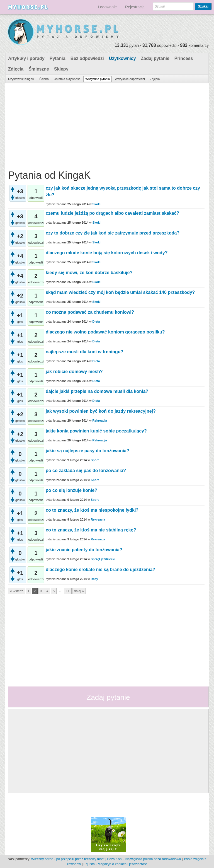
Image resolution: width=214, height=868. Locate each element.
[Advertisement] (106, 125)
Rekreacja (100, 420)
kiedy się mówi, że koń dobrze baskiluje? (89, 273)
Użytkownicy (122, 58)
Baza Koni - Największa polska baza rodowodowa (144, 859)
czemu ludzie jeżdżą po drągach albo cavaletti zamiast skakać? (112, 213)
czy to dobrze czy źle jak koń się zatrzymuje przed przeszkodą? (113, 233)
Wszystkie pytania (98, 79)
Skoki (97, 204)
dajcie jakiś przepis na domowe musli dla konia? (97, 391)
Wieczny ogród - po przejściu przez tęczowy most (68, 859)
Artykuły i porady (26, 58)
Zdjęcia (16, 69)
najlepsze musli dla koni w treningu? (84, 352)
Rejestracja (135, 7)
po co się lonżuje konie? (71, 490)
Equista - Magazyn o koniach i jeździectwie (115, 864)
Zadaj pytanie (155, 58)
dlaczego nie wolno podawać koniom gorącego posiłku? (105, 332)
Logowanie (107, 7)
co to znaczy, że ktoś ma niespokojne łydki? (92, 510)
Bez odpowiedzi (87, 58)
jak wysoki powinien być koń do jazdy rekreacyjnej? (101, 411)
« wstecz (17, 591)
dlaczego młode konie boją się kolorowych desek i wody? (107, 253)
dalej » (79, 591)
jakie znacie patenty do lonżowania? (84, 550)
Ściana (44, 79)
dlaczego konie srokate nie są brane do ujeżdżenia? (100, 570)
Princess (184, 58)
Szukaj (203, 6)
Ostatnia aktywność (67, 79)
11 (68, 591)
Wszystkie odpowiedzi (130, 79)
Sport (95, 460)
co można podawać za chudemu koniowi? (90, 312)
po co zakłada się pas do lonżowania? (86, 471)
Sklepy (61, 69)
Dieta (96, 321)
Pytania (58, 58)
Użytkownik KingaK (21, 79)
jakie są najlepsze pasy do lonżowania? (87, 451)
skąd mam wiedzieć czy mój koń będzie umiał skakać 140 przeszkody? (120, 292)
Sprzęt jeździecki (103, 559)
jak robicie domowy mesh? (74, 372)
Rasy (94, 579)
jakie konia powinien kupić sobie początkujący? (96, 431)
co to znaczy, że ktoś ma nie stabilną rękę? (91, 530)
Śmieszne (39, 69)
